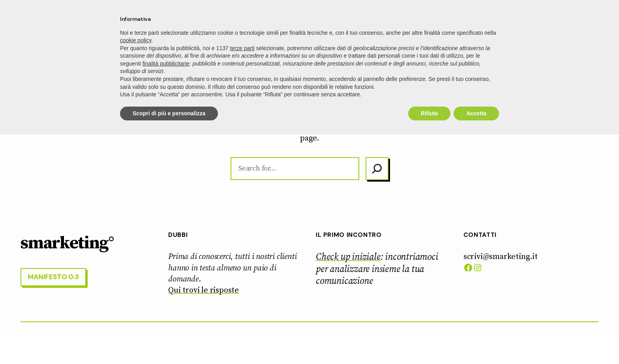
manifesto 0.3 (566, 21)
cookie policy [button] (136, 270)
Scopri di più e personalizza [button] (169, 342)
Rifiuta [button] (430, 342)
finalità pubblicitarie (166, 293)
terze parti (242, 277)
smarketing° (54, 22)
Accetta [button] (476, 342)
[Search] (377, 169)
